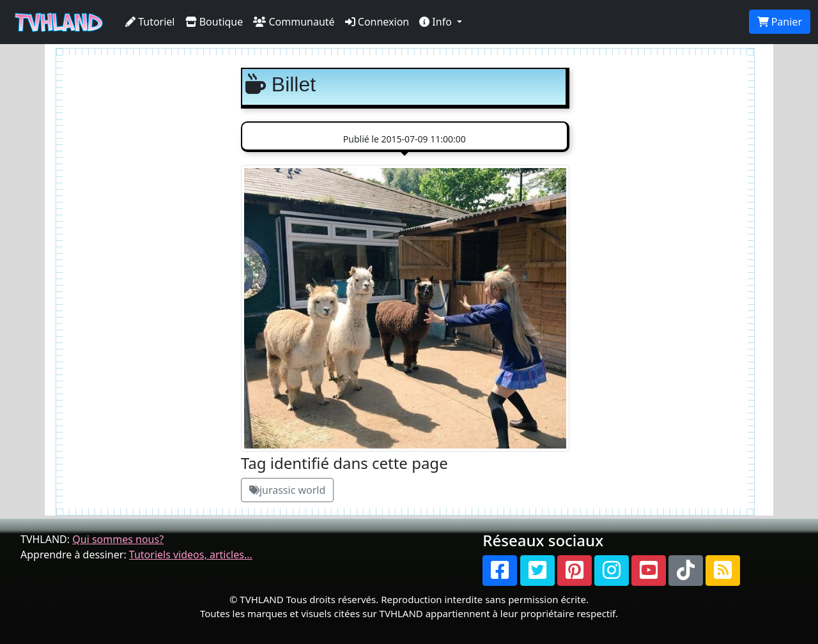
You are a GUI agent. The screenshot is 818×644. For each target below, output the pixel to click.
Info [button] (437, 22)
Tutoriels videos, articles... (191, 555)
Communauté (294, 22)
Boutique (214, 22)
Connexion (377, 22)
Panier (780, 22)
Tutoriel (150, 22)
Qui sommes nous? (118, 539)
